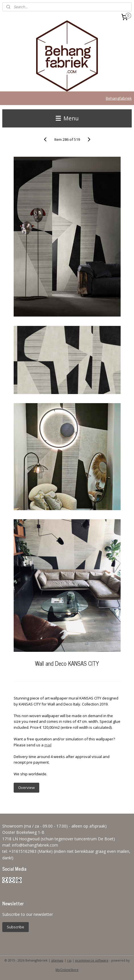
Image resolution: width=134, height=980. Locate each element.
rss (69, 960)
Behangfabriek (119, 98)
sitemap (57, 960)
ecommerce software (92, 960)
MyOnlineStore (67, 970)
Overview (26, 788)
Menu (67, 118)
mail (48, 745)
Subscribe (16, 927)
